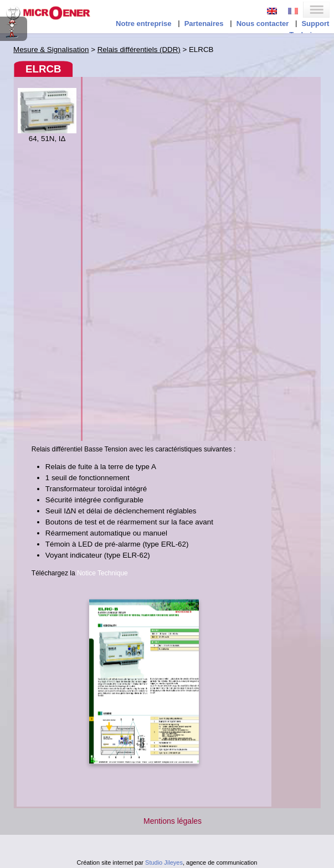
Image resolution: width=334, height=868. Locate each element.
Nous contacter (263, 24)
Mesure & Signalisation (51, 50)
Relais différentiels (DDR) (139, 50)
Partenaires (204, 24)
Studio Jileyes (164, 862)
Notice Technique (102, 573)
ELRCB (43, 69)
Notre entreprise (143, 24)
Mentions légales (173, 821)
